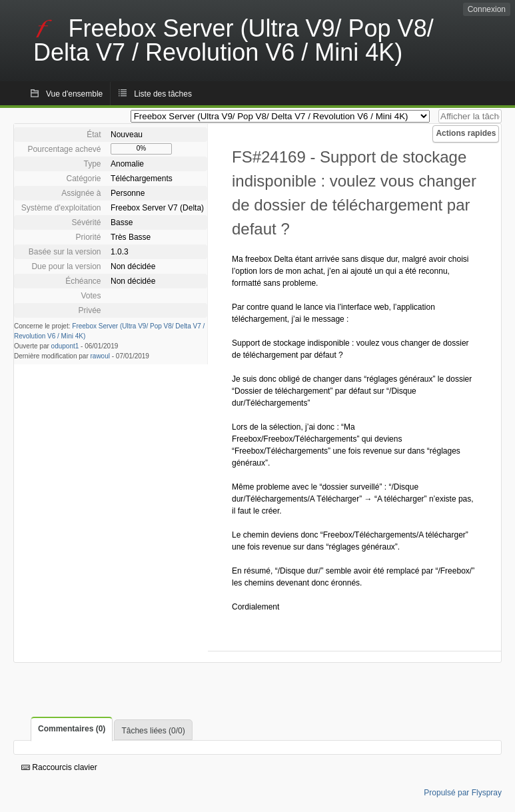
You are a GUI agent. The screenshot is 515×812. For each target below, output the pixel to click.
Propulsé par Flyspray (463, 793)
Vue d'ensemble (74, 94)
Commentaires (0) (72, 729)
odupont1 (65, 346)
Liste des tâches (163, 94)
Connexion (487, 9)
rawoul (100, 356)
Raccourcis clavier (59, 767)
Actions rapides (466, 133)
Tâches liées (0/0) (153, 731)
